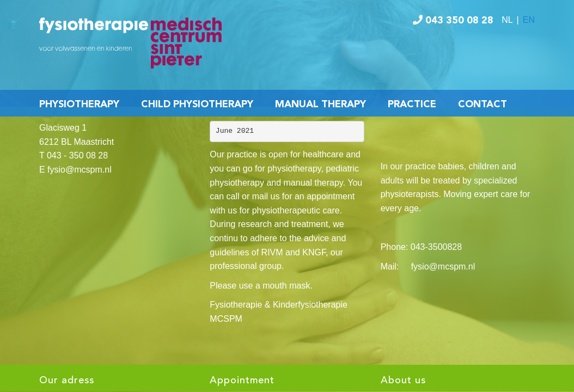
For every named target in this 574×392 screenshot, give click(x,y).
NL (507, 20)
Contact (483, 105)
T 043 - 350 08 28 (74, 155)
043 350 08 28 (453, 21)
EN (529, 20)
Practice (412, 105)
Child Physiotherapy (197, 105)
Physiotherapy (79, 105)
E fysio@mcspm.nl (75, 170)
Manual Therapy (320, 105)
